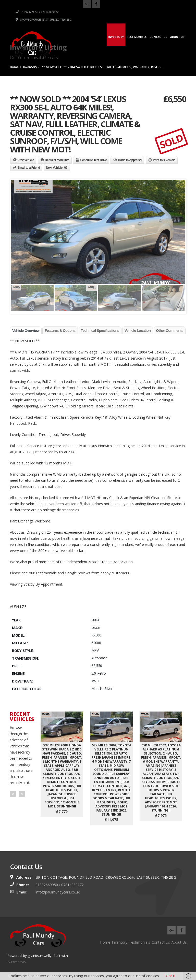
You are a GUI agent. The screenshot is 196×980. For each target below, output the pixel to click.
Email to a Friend (29, 168)
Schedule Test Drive (93, 160)
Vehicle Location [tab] (138, 331)
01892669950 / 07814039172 (60, 885)
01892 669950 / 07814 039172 (129, 12)
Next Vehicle (54, 168)
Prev (13, 794)
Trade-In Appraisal (130, 160)
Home (105, 942)
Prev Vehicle (26, 160)
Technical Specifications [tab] (100, 331)
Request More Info (57, 160)
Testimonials (137, 37)
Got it (170, 976)
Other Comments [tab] (170, 331)
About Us (177, 37)
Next (22, 794)
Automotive (16, 962)
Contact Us (158, 37)
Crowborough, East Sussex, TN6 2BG (136, 20)
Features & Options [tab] (60, 331)
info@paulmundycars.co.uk (58, 892)
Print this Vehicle (164, 160)
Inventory (116, 37)
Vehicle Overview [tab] (26, 331)
